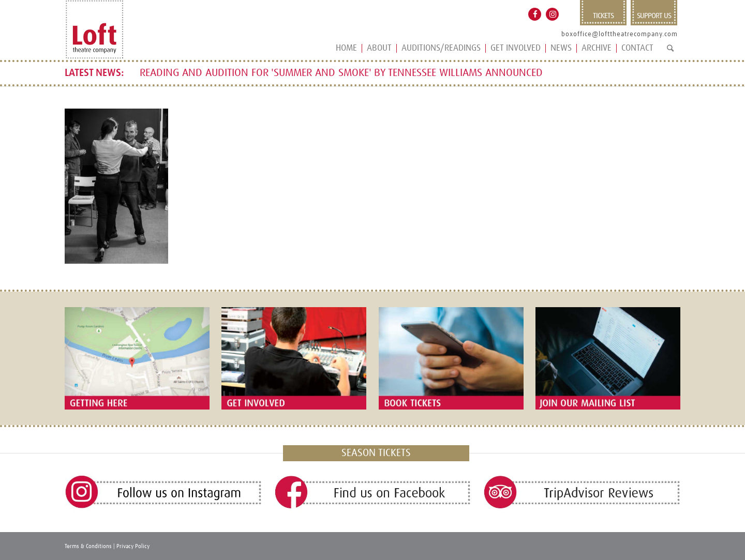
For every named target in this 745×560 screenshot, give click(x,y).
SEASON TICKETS (376, 453)
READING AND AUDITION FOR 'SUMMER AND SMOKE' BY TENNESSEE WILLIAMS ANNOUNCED (341, 73)
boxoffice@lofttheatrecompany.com (620, 34)
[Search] (670, 52)
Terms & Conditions (88, 546)
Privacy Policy (133, 546)
